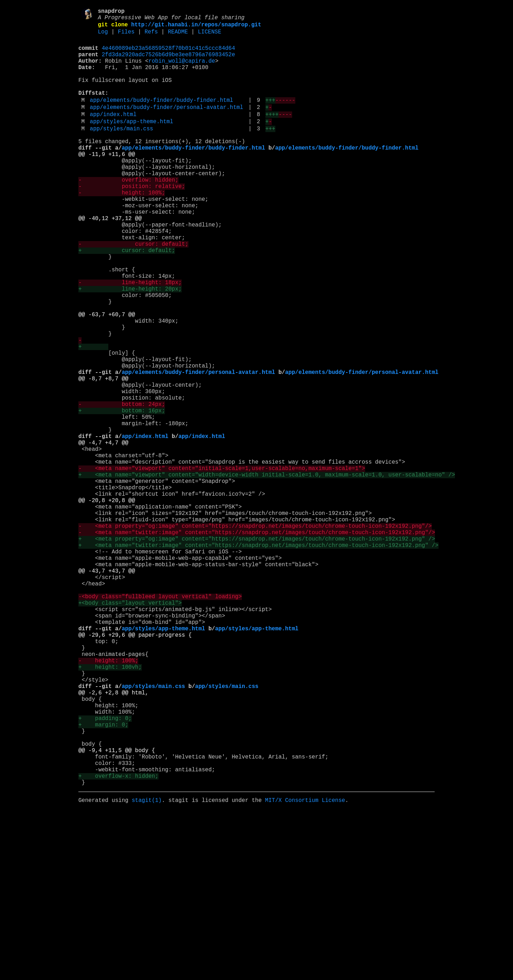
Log (103, 37)
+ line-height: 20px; (130, 346)
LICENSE (209, 37)
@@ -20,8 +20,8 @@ (107, 605)
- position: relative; (132, 221)
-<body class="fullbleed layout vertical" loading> (160, 723)
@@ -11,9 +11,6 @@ (107, 182)
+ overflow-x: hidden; (118, 942)
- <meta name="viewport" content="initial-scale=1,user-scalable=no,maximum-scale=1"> (222, 566)
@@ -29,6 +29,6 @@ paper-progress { (135, 770)
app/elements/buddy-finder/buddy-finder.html (161, 118)
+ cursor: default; (127, 299)
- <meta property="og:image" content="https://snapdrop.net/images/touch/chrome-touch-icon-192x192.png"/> (255, 636)
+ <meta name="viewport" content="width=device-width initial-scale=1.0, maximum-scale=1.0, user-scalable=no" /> (267, 574)
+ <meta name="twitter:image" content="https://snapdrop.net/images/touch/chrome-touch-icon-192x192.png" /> (258, 660)
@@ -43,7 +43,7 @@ (107, 691)
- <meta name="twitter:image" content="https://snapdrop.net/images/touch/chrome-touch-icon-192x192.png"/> (257, 644)
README (178, 37)
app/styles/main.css (121, 152)
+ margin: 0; (103, 879)
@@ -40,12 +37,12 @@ (110, 260)
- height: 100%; (122, 229)
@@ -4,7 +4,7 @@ (103, 535)
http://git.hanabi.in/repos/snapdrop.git (196, 28)
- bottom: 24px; (122, 488)
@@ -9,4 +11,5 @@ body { (117, 911)
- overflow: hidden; (128, 213)
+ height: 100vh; (110, 809)
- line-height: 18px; (130, 339)
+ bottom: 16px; (122, 495)
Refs (151, 37)
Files (126, 37)
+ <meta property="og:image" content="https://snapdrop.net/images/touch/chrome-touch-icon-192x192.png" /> (257, 652)
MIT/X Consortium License (305, 969)
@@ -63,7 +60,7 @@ (107, 378)
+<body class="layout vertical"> (130, 730)
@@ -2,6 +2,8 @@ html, (113, 840)
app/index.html (113, 135)
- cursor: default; (133, 292)
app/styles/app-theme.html (131, 144)
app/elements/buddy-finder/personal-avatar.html (166, 126)
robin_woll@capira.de (182, 70)
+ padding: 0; (105, 871)
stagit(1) (147, 969)
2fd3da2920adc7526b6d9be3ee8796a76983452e (169, 62)
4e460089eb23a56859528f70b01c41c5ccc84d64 (169, 54)
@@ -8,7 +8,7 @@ (103, 456)
